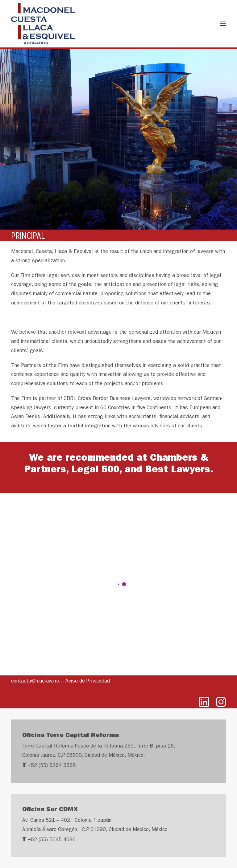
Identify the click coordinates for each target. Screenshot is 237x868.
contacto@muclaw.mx (35, 681)
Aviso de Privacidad (88, 681)
